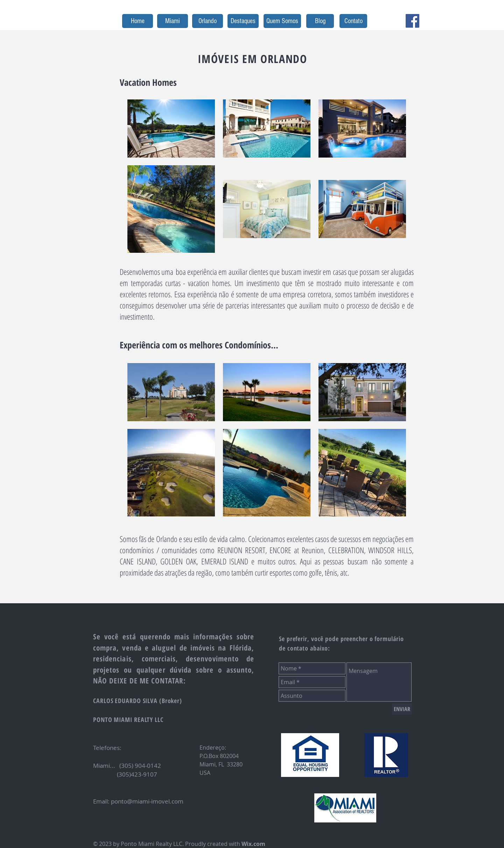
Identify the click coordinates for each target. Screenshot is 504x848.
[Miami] (173, 21)
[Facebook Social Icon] (412, 21)
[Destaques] (243, 21)
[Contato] (353, 21)
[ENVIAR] (402, 709)
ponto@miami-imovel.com (147, 801)
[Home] (138, 21)
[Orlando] (208, 21)
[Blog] (320, 21)
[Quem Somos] (282, 21)
